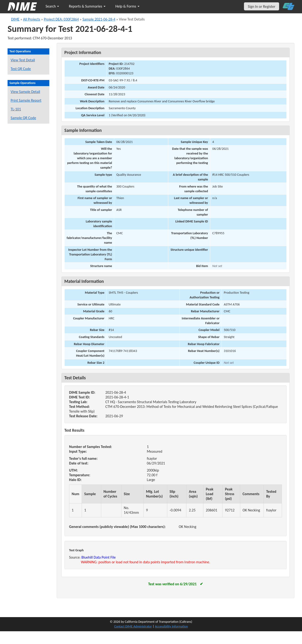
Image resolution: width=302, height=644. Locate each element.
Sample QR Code (23, 118)
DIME (15, 19)
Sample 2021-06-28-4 (99, 19)
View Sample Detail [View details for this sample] (25, 92)
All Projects (32, 19)
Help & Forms (127, 6)
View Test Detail (23, 60)
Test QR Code (21, 69)
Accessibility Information (171, 626)
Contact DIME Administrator (133, 626)
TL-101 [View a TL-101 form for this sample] (16, 109)
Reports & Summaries (87, 6)
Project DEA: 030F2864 (61, 19)
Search (52, 6)
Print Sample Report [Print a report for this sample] (26, 100)
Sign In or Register (262, 6)
